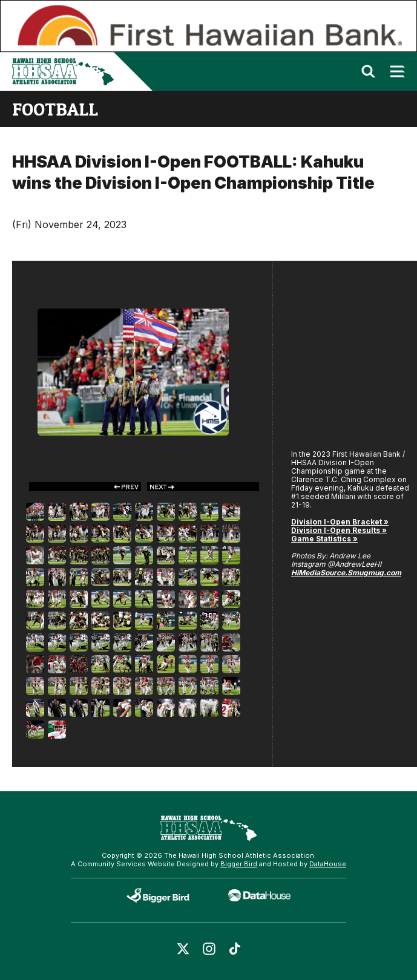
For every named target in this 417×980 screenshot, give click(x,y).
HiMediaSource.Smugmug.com (346, 573)
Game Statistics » (324, 539)
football (55, 109)
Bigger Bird (239, 864)
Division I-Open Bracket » (340, 522)
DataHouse (328, 864)
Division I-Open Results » (339, 530)
